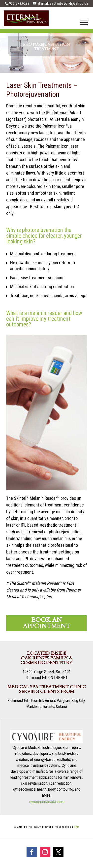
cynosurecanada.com (47, 802)
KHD (77, 827)
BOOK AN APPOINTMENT (46, 623)
